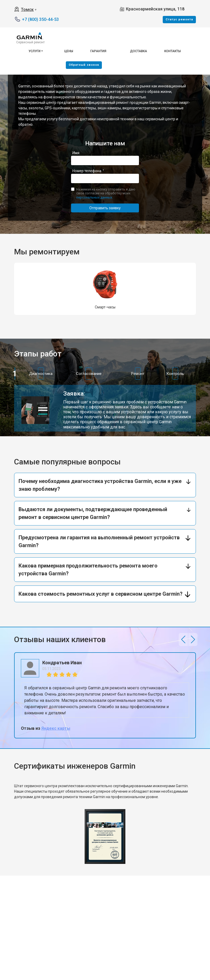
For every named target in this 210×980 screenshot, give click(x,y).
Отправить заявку (105, 208)
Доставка (139, 51)
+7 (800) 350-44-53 (40, 19)
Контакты (173, 51)
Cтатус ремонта (179, 19)
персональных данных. (95, 197)
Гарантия (98, 51)
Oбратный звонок (84, 65)
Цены (69, 51)
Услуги (34, 51)
